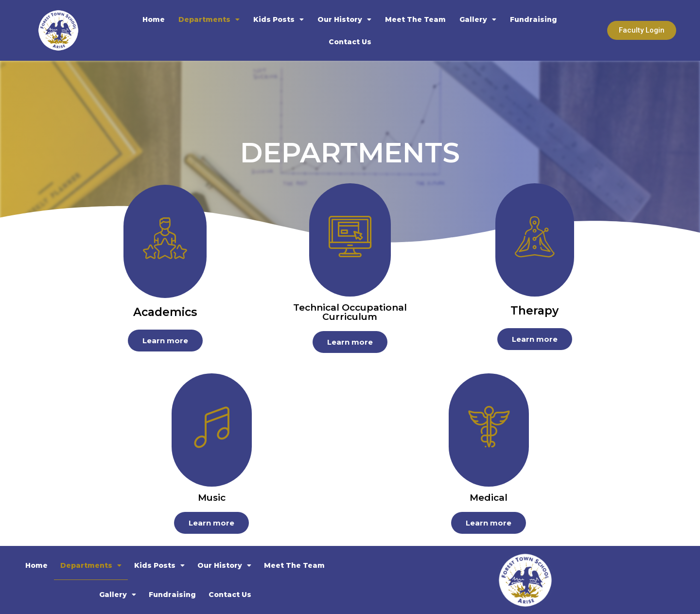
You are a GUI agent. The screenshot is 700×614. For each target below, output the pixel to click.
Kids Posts (279, 19)
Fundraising (534, 19)
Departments (209, 19)
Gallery (478, 19)
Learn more (165, 341)
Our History (344, 19)
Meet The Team (415, 19)
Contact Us (350, 42)
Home (154, 19)
